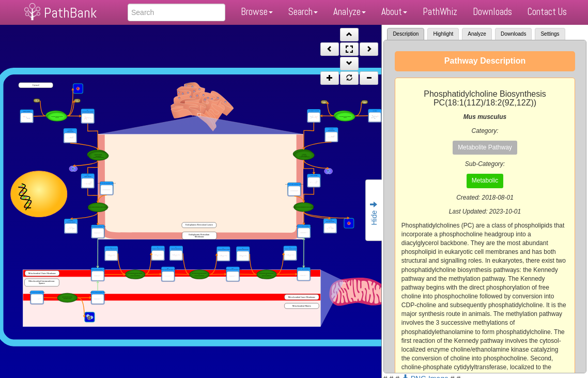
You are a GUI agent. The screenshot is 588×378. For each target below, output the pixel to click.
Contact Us (547, 12)
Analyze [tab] (477, 34)
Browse (257, 12)
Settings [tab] (550, 34)
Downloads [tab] (513, 34)
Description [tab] (406, 34)
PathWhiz (440, 12)
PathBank (70, 13)
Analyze (350, 12)
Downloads (492, 12)
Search (303, 12)
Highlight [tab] (443, 34)
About (394, 12)
